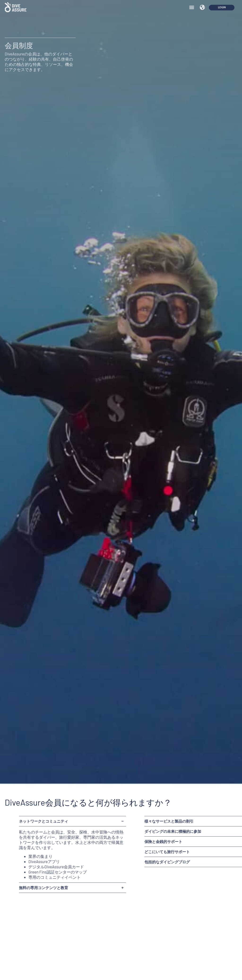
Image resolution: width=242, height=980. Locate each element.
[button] (192, 4)
